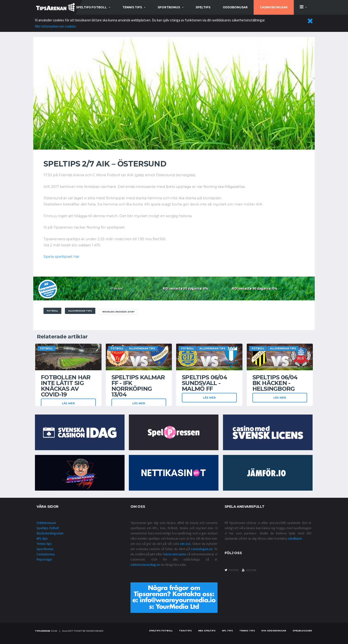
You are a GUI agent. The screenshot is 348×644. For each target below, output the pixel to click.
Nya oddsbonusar (274, 631)
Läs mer (68, 403)
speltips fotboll (91, 7)
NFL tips (42, 538)
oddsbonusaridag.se (145, 565)
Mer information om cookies (56, 26)
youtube (249, 570)
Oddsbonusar (235, 7)
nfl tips (227, 631)
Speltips (203, 7)
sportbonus (169, 7)
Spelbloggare (302, 631)
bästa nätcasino (175, 554)
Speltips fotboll (48, 528)
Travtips (185, 631)
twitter (232, 570)
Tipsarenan (43, 631)
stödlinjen (295, 538)
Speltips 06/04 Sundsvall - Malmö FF (204, 383)
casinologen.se (202, 549)
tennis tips (132, 7)
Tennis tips (44, 544)
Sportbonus (45, 549)
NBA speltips (207, 631)
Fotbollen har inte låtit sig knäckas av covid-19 (66, 386)
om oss (185, 544)
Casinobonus (46, 554)
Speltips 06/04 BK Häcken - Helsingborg (275, 383)
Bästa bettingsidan (50, 533)
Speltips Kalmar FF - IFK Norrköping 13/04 (138, 386)
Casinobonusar (274, 7)
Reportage (44, 559)
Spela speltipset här (61, 256)
